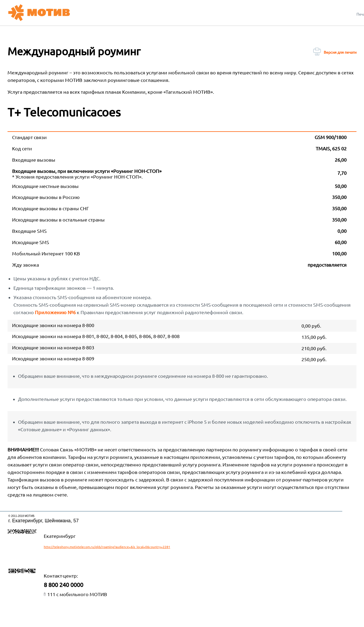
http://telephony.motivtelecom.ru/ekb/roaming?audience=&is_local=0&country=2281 (107, 547)
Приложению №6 (55, 312)
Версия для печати (335, 52)
